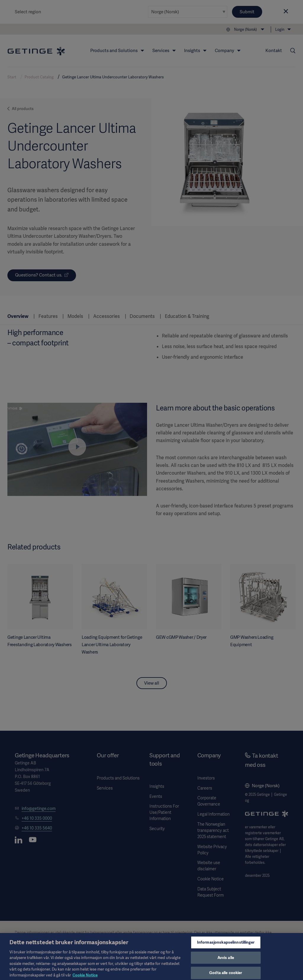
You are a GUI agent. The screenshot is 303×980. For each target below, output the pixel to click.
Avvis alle (226, 961)
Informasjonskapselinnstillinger (226, 946)
